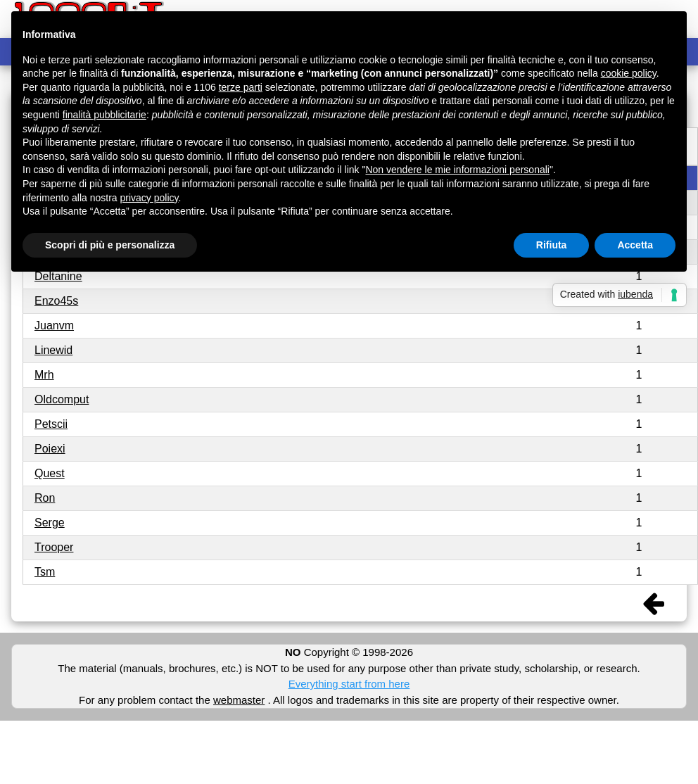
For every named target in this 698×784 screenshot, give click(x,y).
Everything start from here (349, 684)
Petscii (51, 424)
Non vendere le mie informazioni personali (457, 170)
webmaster (239, 700)
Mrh (44, 375)
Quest (50, 473)
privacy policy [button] (150, 198)
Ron (45, 498)
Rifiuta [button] (552, 245)
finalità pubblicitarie (104, 115)
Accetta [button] (635, 245)
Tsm (45, 572)
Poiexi (50, 449)
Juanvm (54, 325)
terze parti (241, 87)
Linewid (53, 350)
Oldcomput (62, 399)
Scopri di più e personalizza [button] (110, 245)
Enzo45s (56, 301)
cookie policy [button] (629, 73)
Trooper (54, 547)
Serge (50, 523)
